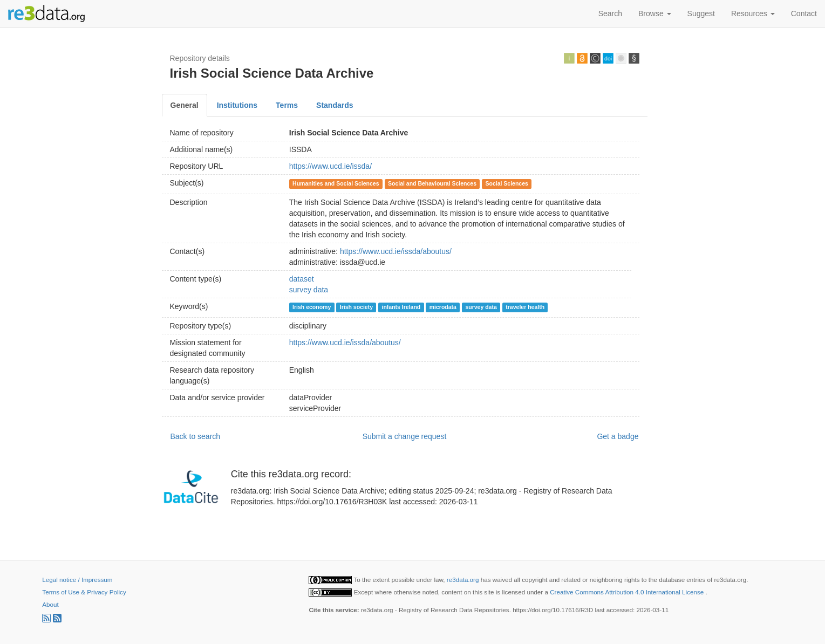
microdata (443, 307)
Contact (804, 13)
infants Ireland (401, 307)
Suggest (701, 13)
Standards (335, 105)
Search (610, 13)
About (50, 604)
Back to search (196, 436)
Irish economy (312, 307)
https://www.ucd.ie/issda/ (330, 166)
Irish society (356, 307)
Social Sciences (507, 183)
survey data (309, 290)
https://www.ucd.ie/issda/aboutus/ (396, 251)
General (185, 105)
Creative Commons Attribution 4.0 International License (628, 592)
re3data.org (464, 580)
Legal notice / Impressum (77, 580)
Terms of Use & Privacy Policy (84, 592)
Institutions (237, 105)
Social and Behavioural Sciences (432, 183)
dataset (302, 279)
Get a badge (618, 436)
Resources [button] (753, 13)
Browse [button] (655, 13)
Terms (287, 105)
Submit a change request (405, 436)
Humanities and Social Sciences (336, 183)
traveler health (525, 307)
